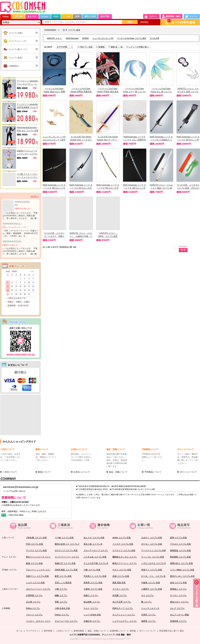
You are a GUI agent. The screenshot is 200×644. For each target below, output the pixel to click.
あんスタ (32, 16)
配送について (42, 449)
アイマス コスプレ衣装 (36, 550)
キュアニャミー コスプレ (124, 615)
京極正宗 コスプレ (92, 621)
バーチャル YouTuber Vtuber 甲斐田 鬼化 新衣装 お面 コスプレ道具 (108, 92)
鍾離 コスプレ (61, 595)
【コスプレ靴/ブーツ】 (18, 49)
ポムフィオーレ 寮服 (179, 615)
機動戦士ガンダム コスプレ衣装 (127, 557)
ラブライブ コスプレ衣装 (124, 550)
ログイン (153, 16)
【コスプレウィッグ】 (18, 41)
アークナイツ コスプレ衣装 (154, 550)
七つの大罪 (154, 38)
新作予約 (105, 16)
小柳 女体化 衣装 (62, 608)
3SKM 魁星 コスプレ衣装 (66, 570)
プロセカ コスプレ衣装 (180, 544)
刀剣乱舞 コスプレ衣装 (36, 538)
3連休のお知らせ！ (11, 245)
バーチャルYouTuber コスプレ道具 (132, 38)
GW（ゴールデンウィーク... (15, 227)
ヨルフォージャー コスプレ (38, 589)
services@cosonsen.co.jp (21, 487)
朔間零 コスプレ (149, 621)
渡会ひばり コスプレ (179, 602)
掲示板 (133, 631)
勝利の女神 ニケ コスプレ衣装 (69, 544)
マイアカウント (33, 631)
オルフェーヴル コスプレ (66, 621)
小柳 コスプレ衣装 (92, 570)
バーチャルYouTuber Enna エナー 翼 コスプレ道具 (134, 92)
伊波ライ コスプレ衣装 (152, 570)
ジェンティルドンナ (150, 608)
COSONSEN (50, 30)
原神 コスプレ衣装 (178, 538)
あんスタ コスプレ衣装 (94, 538)
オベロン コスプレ (178, 595)
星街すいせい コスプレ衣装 (182, 576)
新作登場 (48, 631)
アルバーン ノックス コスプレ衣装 (42, 570)
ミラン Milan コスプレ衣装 (182, 570)
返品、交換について (116, 449)
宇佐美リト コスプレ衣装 (95, 576)
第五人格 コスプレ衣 (93, 544)
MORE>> (35, 197)
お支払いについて (79, 449)
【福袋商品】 (14, 66)
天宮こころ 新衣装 (63, 583)
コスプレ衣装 (114, 635)
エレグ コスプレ (177, 608)
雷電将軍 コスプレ (178, 621)
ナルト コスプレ (91, 608)
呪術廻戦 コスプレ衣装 (180, 557)
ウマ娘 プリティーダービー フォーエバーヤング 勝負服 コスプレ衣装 (28, 176)
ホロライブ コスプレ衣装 (66, 550)
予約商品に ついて (153, 472)
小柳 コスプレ (61, 589)
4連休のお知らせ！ (23, 209)
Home (6, 16)
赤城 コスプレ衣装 (121, 576)
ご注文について (7, 449)
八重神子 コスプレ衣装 (152, 589)
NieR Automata (72, 38)
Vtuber (45, 16)
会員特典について (118, 631)
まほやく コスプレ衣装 (152, 538)
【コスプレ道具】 (16, 58)
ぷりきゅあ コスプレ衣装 (95, 557)
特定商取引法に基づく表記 (172, 631)
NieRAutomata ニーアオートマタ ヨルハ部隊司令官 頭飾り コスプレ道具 (134, 140)
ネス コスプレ (148, 595)
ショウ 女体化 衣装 (92, 615)
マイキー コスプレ (121, 589)
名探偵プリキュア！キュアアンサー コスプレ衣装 (27, 153)
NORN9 (86, 38)
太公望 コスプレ (33, 602)
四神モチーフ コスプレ (123, 608)
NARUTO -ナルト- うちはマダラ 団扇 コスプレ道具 (188, 92)
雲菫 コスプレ (61, 602)
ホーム (19, 631)
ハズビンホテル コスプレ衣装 (155, 563)
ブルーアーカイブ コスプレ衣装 (98, 550)
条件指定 (144, 22)
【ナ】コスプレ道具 (71, 30)
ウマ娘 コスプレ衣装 (64, 538)
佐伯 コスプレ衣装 (178, 583)
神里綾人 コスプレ (178, 589)
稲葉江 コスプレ (91, 595)
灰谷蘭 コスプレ (120, 595)
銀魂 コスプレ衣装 (34, 563)
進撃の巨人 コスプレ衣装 (181, 563)
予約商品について (150, 449)
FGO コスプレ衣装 (34, 544)
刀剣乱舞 (18, 16)
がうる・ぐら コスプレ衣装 (154, 576)
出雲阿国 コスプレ (34, 595)
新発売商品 (79, 631)
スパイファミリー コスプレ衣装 (69, 557)
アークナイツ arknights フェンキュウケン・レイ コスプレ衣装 (27, 83)
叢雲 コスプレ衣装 (63, 576)
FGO (56, 16)
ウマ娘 (67, 16)
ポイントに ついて (188, 472)
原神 (77, 16)
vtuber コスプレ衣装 (122, 538)
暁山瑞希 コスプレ (92, 602)
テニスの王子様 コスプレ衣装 (97, 563)
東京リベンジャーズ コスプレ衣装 (41, 557)
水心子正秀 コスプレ (122, 602)
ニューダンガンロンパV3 (103, 38)
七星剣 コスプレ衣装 (93, 589)
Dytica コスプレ (33, 608)
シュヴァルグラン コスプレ (125, 621)
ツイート (193, 16)
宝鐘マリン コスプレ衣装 (37, 576)
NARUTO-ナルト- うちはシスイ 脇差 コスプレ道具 (161, 188)
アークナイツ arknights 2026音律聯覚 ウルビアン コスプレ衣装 (27, 106)
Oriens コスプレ (62, 615)
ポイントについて (185, 449)
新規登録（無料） (174, 16)
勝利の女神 (90, 16)
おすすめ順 (62, 47)
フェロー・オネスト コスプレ (39, 621)
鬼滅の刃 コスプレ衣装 (65, 563)
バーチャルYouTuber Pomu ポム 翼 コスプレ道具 (161, 92)
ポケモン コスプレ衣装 (152, 544)
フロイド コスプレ (34, 615)
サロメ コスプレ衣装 (122, 570)
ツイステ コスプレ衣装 (123, 544)
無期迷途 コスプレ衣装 (180, 550)
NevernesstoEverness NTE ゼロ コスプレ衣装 (28, 129)
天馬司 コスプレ (149, 615)
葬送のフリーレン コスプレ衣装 (127, 563)
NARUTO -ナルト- (55, 38)
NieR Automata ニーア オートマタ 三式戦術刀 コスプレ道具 (161, 140)
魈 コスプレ (147, 602)
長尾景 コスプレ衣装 (93, 583)
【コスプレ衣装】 (16, 33)
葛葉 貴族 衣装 (119, 583)
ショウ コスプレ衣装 (35, 583)
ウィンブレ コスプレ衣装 (153, 557)
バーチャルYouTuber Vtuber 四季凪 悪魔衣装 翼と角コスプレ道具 (81, 92)
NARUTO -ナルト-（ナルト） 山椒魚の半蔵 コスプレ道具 (81, 236)
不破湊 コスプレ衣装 (151, 583)
